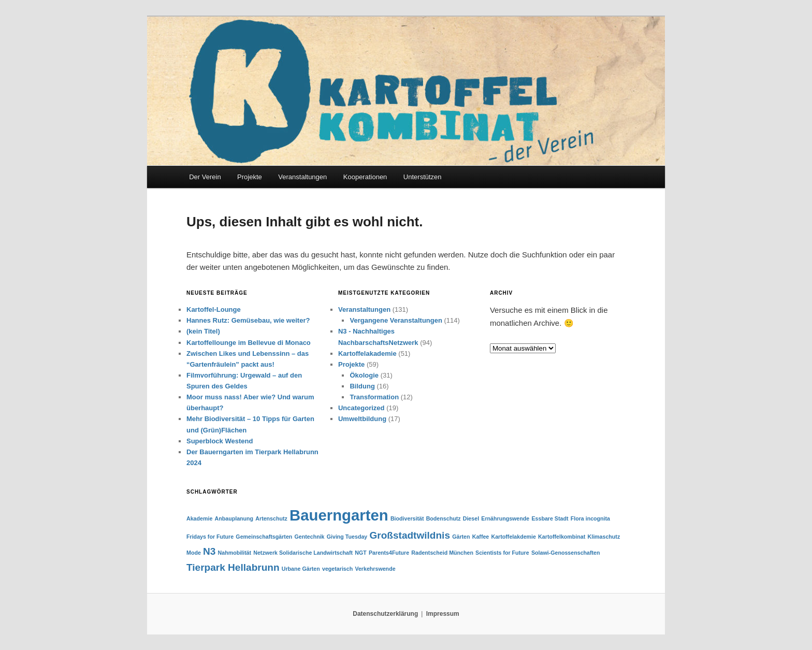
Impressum (443, 614)
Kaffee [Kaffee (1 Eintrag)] (481, 537)
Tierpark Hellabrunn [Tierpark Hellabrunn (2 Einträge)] (233, 567)
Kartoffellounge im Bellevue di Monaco (249, 343)
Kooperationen (365, 177)
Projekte (250, 177)
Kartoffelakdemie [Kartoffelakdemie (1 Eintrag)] (513, 537)
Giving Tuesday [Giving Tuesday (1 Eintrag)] (347, 537)
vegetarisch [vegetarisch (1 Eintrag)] (337, 569)
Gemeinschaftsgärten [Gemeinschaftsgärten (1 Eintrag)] (264, 537)
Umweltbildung (362, 419)
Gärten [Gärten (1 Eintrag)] (461, 537)
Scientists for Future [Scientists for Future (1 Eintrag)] (502, 553)
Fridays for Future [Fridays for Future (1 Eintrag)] (210, 537)
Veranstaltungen (302, 177)
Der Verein (205, 177)
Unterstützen (423, 177)
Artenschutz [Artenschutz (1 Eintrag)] (271, 518)
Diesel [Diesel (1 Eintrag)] (471, 518)
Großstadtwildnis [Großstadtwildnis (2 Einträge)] (410, 535)
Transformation (374, 397)
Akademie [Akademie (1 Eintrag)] (199, 518)
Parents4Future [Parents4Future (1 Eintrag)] (389, 553)
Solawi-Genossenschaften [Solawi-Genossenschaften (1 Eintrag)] (566, 553)
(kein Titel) (203, 331)
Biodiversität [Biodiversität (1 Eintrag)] (407, 518)
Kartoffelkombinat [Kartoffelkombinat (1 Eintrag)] (562, 537)
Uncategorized (361, 408)
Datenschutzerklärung (385, 614)
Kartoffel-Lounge (214, 309)
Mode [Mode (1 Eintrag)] (194, 553)
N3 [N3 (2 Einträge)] (209, 551)
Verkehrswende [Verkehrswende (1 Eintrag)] (375, 569)
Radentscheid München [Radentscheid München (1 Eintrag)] (442, 553)
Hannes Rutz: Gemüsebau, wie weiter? (248, 320)
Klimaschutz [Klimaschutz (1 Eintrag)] (604, 537)
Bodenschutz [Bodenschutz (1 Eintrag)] (444, 518)
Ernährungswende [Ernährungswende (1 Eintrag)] (505, 518)
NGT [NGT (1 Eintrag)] (361, 553)
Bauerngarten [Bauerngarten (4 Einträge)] (339, 515)
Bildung (362, 386)
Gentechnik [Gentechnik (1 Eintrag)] (310, 537)
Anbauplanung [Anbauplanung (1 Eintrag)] (234, 518)
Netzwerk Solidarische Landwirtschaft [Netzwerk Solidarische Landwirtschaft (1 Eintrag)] (303, 553)
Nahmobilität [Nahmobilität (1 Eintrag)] (235, 553)
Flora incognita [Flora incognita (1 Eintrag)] (590, 518)
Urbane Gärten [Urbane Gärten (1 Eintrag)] (301, 569)
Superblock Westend (220, 441)
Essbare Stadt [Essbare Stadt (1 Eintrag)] (550, 518)
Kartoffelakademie (367, 353)
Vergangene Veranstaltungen (396, 320)
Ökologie (364, 375)
